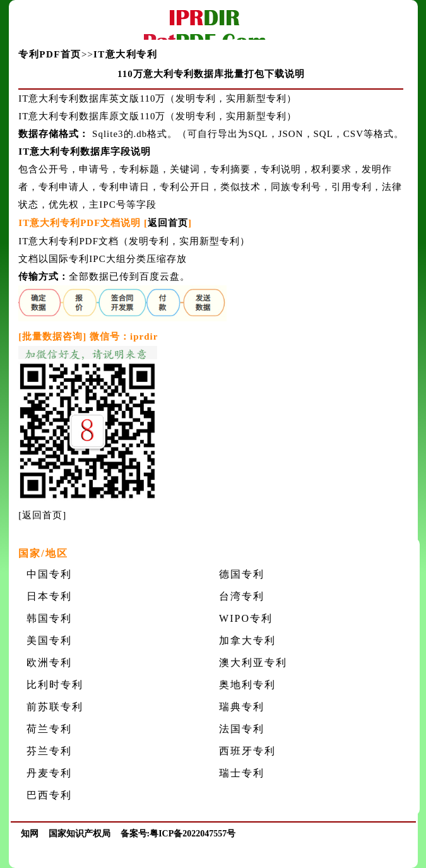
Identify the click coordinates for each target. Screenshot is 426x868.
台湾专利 (242, 596)
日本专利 (49, 596)
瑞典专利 (242, 707)
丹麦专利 (49, 773)
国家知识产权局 (80, 834)
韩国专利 (49, 618)
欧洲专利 (49, 663)
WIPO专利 (246, 618)
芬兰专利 (49, 751)
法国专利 (242, 729)
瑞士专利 (242, 773)
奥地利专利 (247, 685)
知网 (30, 834)
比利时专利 (55, 685)
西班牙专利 (247, 751)
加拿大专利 (247, 640)
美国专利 (49, 640)
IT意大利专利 (125, 54)
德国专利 (242, 574)
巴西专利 (49, 795)
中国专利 (49, 574)
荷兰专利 (49, 729)
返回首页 (168, 223)
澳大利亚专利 (253, 663)
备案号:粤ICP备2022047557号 (178, 834)
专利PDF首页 (50, 54)
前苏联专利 (55, 707)
